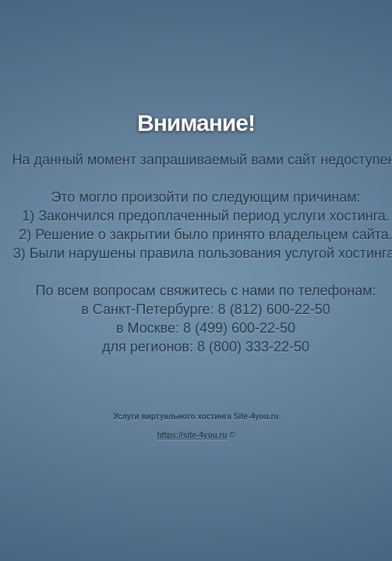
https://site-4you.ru (192, 435)
